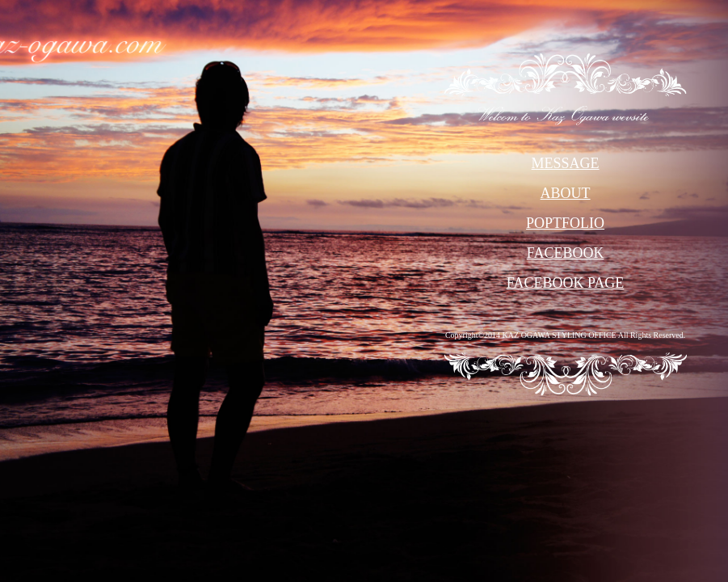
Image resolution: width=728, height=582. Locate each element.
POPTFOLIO (565, 223)
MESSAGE (566, 163)
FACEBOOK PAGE (566, 283)
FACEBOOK (566, 253)
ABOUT (566, 193)
